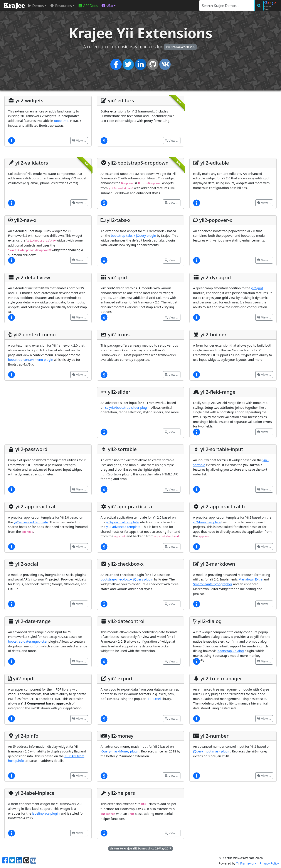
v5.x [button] (107, 6)
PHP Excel (154, 699)
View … (79, 140)
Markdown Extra (251, 579)
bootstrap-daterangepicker (28, 641)
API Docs (88, 6)
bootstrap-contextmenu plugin (31, 360)
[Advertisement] (233, 126)
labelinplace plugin (46, 813)
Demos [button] (35, 6)
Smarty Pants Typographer (213, 584)
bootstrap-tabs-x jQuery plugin (133, 236)
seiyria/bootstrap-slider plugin (127, 408)
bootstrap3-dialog (231, 651)
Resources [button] (61, 6)
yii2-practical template (122, 522)
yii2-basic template (207, 522)
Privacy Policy (269, 863)
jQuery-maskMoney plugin (120, 751)
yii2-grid (257, 288)
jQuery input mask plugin (212, 751)
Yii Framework (246, 863)
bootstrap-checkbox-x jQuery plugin (127, 579)
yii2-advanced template (31, 522)
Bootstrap (61, 121)
